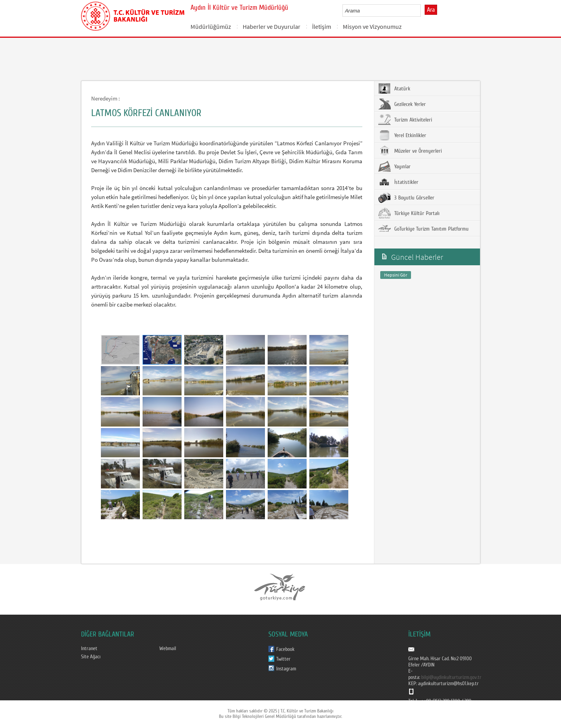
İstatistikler (398, 182)
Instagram (286, 669)
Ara (431, 10)
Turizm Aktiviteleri (405, 120)
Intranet (89, 649)
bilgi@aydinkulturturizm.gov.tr (451, 677)
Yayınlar (394, 166)
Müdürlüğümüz (211, 26)
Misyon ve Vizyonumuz (372, 26)
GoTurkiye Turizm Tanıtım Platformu (423, 229)
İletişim (322, 26)
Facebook (285, 649)
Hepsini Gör (396, 275)
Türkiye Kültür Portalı (409, 213)
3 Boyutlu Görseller (406, 197)
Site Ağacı (91, 657)
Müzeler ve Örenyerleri (410, 151)
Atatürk (394, 88)
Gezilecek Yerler (402, 104)
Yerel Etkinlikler (402, 135)
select (423, 11)
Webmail (168, 649)
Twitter (283, 659)
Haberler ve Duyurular (272, 26)
